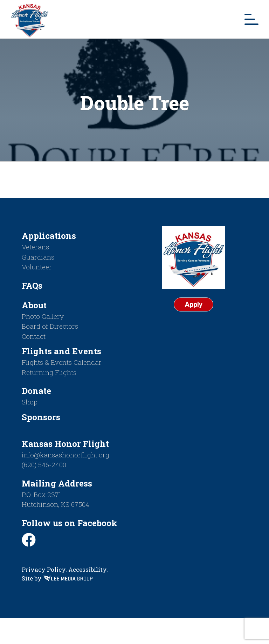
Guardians (38, 257)
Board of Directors (50, 326)
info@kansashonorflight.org (65, 455)
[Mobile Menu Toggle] (251, 19)
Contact (34, 336)
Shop (30, 402)
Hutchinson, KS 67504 (56, 504)
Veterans (35, 247)
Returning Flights (49, 372)
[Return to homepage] (30, 19)
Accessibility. (88, 569)
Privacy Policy (44, 569)
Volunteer (37, 267)
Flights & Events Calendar (62, 362)
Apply (194, 304)
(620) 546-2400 (44, 465)
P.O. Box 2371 (42, 494)
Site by (57, 578)
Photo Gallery (43, 316)
